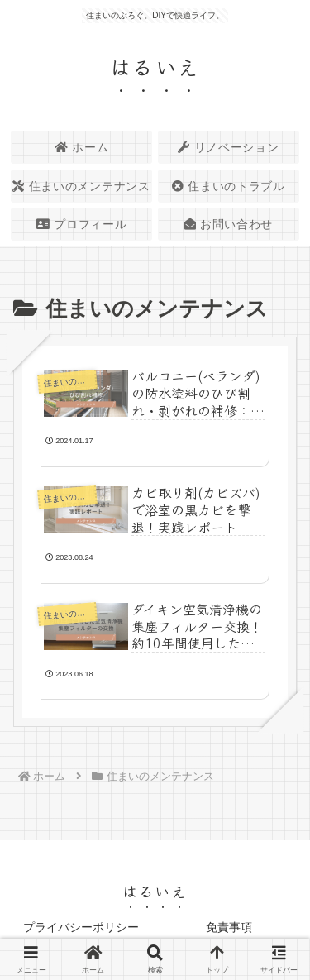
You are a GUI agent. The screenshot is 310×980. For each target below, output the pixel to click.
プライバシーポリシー (81, 927)
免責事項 (229, 927)
